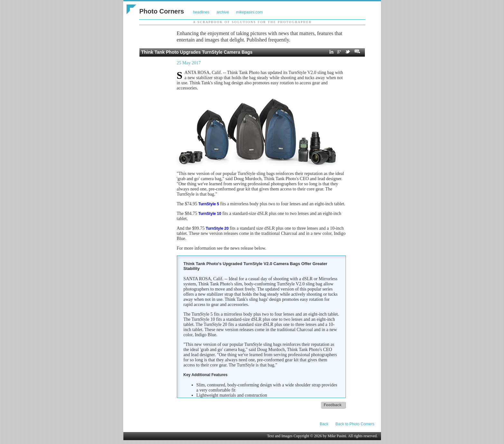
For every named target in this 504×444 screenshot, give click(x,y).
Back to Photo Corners (355, 424)
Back (324, 424)
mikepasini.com (249, 12)
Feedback (333, 405)
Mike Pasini (337, 436)
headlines (201, 12)
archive (223, 12)
